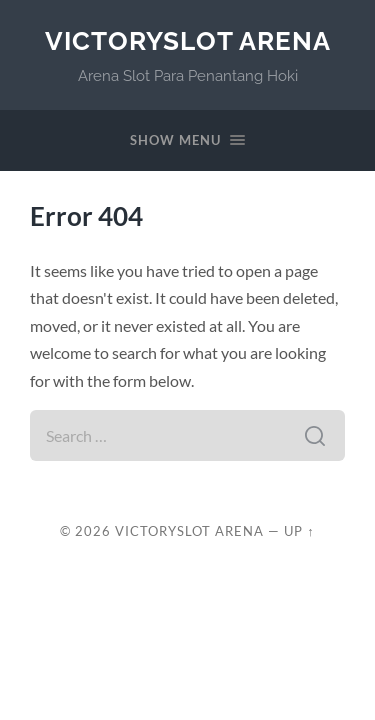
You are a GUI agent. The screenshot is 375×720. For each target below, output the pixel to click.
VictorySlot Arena (188, 40)
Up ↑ (299, 531)
